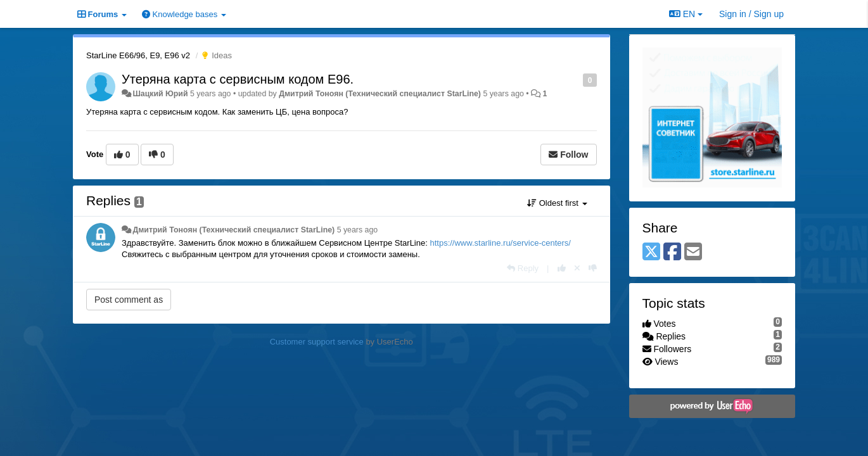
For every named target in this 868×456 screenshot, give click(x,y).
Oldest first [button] (557, 203)
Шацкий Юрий (160, 94)
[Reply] (523, 268)
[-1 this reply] (593, 268)
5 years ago (358, 230)
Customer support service (317, 342)
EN (686, 14)
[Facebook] (672, 252)
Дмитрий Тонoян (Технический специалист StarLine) (380, 94)
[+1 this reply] (562, 268)
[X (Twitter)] (651, 252)
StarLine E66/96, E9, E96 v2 (138, 55)
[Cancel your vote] (577, 268)
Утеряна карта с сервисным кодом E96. (238, 79)
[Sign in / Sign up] (751, 14)
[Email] (693, 252)
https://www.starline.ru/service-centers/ (500, 243)
